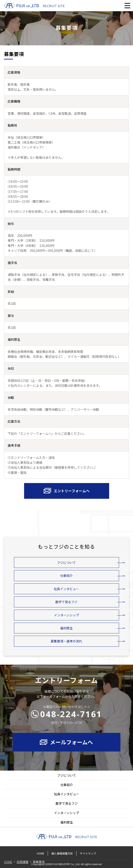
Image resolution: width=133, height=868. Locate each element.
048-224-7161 (71, 714)
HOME (41, 853)
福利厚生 (66, 628)
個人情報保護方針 (62, 853)
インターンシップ (66, 615)
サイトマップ (88, 853)
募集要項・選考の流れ (66, 641)
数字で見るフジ (66, 602)
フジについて (66, 563)
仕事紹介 (66, 576)
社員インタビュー (66, 589)
